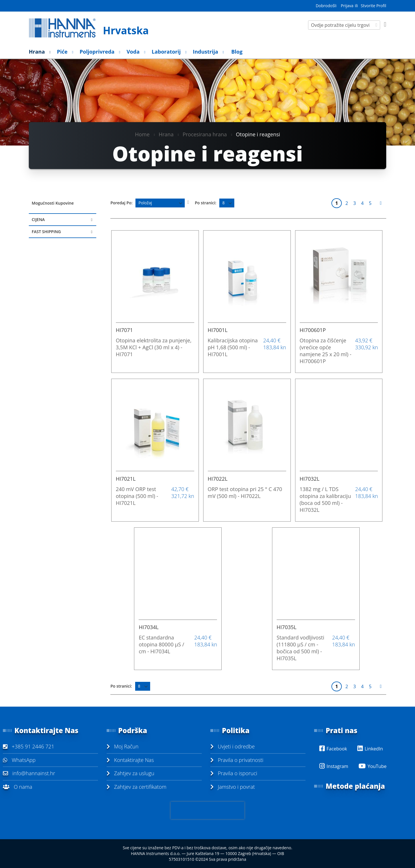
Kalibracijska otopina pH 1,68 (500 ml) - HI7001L (233, 347)
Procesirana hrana (205, 134)
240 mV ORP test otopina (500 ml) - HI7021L (137, 496)
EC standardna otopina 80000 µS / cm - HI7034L (161, 644)
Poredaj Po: (121, 203)
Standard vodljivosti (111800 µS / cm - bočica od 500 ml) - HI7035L (300, 648)
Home (142, 134)
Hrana (166, 134)
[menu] (207, 52)
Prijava (347, 6)
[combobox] (344, 25)
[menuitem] (38, 52)
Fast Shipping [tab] (46, 232)
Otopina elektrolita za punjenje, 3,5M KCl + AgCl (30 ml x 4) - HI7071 (154, 347)
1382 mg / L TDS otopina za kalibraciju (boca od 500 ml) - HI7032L (325, 499)
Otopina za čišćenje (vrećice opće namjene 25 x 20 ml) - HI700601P (326, 351)
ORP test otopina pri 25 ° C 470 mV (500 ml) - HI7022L (245, 493)
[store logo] (96, 28)
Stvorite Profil (373, 6)
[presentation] (207, 810)
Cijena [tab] (38, 219)
